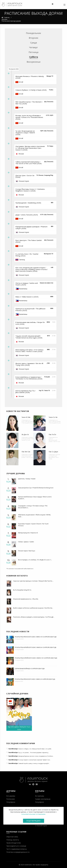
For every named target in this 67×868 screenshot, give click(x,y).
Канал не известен (47, 283)
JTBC (48, 363)
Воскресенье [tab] (34, 62)
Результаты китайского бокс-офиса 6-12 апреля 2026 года (36, 647)
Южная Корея (24, 181)
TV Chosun (40, 175)
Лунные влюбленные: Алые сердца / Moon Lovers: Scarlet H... (35, 498)
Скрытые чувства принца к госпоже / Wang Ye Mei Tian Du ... (33, 581)
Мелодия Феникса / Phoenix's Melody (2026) (30, 77)
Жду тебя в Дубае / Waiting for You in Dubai (19, 728)
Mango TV (50, 76)
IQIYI (52, 115)
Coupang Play (49, 175)
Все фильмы (40, 796)
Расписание (11, 799)
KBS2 (48, 322)
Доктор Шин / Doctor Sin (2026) (25, 176)
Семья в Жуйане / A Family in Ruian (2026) (31, 90)
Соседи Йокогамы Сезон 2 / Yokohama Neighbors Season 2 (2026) (30, 190)
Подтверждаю (33, 821)
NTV (48, 336)
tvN (52, 267)
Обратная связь (12, 837)
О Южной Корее (41, 826)
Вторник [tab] (34, 38)
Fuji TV (41, 391)
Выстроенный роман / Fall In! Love (54, 441)
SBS (52, 203)
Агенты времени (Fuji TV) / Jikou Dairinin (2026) (25, 392)
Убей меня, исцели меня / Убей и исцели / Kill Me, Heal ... (34, 516)
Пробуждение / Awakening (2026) (28, 203)
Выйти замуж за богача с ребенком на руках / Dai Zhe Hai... (33, 608)
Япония (21, 154)
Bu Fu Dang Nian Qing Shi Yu (22, 590)
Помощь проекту (13, 840)
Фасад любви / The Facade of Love (28, 422)
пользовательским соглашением (33, 814)
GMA (52, 297)
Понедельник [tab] (33, 33)
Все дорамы (11, 796)
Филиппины (23, 289)
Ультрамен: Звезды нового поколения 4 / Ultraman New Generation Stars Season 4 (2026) (30, 148)
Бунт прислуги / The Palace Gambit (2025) (29, 241)
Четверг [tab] (33, 47)
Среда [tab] (34, 43)
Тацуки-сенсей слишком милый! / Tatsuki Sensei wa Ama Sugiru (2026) (29, 337)
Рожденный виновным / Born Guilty (54, 457)
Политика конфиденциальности (18, 852)
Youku (51, 90)
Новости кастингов (18, 411)
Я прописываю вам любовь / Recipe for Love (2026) (30, 323)
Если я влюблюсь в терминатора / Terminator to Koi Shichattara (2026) (29, 378)
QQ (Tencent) (49, 102)
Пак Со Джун (53, 452)
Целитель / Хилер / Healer (27, 479)
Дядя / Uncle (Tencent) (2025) (27, 215)
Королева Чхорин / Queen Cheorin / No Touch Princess (33, 525)
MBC (48, 350)
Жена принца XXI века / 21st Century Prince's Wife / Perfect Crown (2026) (29, 351)
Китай (21, 82)
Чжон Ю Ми (26, 417)
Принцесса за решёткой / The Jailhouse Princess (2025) (30, 309)
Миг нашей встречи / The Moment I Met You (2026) (29, 103)
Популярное (11, 802)
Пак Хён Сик (26, 452)
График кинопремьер (43, 799)
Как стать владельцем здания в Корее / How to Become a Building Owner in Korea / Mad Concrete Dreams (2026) (32, 269)
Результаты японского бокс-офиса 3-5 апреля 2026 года (35, 679)
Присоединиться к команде (16, 846)
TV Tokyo (50, 146)
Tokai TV (47, 391)
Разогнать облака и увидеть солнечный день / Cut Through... (34, 617)
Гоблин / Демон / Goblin (26, 542)
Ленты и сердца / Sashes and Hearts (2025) (27, 284)
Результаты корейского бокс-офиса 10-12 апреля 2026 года (36, 658)
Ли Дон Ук (25, 434)
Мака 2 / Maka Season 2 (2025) (27, 297)
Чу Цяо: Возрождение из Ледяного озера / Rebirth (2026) (25, 133)
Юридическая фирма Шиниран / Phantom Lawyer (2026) (31, 227)
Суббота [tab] (34, 57)
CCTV (48, 115)
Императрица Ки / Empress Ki (28, 533)
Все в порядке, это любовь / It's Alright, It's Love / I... (35, 560)
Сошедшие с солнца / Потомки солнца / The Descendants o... (33, 507)
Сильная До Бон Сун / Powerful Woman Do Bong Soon (36, 488)
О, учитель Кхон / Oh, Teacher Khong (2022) (27, 255)
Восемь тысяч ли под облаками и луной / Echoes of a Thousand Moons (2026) (29, 117)
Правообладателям (14, 843)
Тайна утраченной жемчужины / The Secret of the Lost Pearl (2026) (29, 163)
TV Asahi (47, 377)
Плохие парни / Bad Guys (27, 551)
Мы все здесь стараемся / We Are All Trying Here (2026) (29, 364)
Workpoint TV (49, 254)
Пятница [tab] (33, 52)
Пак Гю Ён (52, 434)
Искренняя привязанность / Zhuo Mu (26, 599)
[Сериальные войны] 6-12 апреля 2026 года (30, 669)
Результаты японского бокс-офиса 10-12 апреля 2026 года (36, 637)
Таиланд (22, 260)
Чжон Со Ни (53, 417)
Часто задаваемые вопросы (17, 849)
